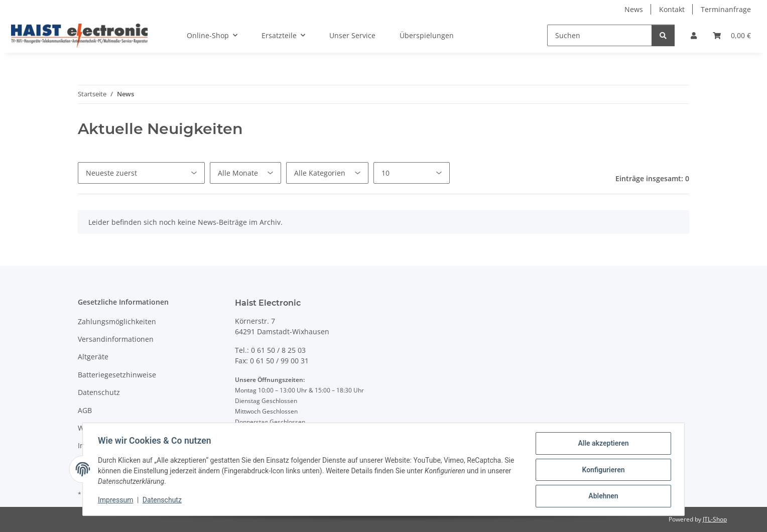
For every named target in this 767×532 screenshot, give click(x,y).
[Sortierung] (141, 173)
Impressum (116, 501)
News (634, 9)
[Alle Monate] (245, 173)
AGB (85, 410)
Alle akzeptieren (602, 444)
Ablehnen (602, 496)
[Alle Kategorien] (327, 173)
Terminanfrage (726, 9)
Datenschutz (163, 501)
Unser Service (352, 35)
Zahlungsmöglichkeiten (117, 321)
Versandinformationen (116, 339)
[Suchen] (600, 35)
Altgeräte (93, 357)
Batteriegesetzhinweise (117, 375)
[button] (694, 35)
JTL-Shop (715, 519)
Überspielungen (427, 35)
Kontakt (672, 9)
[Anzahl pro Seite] (412, 173)
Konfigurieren (602, 470)
